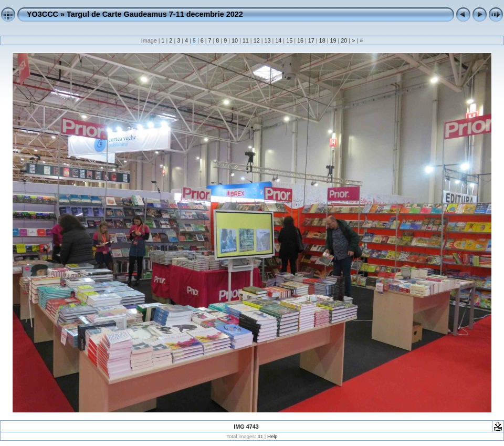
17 (311, 40)
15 (289, 40)
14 (278, 40)
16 (300, 40)
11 (246, 40)
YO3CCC (43, 14)
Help (272, 436)
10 (235, 40)
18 (322, 40)
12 (257, 40)
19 (333, 40)
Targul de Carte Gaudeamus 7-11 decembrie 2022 (155, 14)
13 (267, 40)
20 (344, 40)
